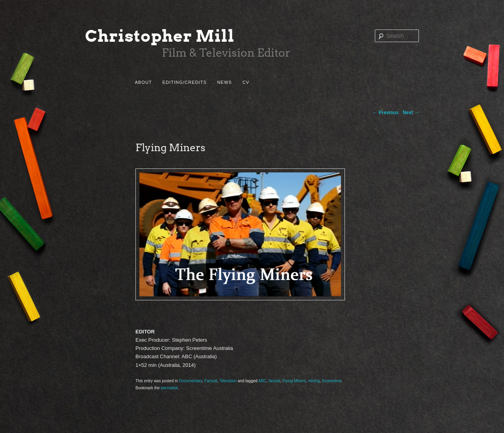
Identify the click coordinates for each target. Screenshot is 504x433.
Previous (386, 113)
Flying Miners (294, 381)
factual (274, 381)
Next (411, 113)
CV (246, 82)
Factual (211, 381)
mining (314, 381)
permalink (169, 388)
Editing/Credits (184, 82)
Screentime (332, 381)
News (225, 82)
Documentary (191, 381)
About (143, 82)
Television (228, 381)
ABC (262, 381)
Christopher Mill (160, 36)
